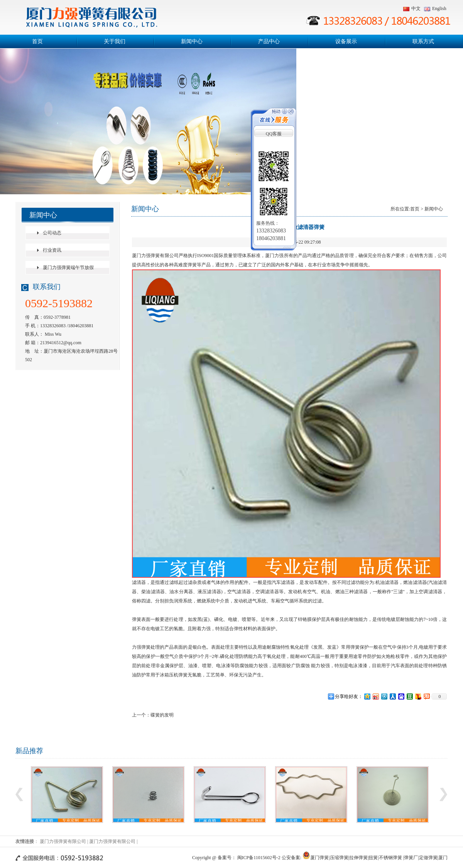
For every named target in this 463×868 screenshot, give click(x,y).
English (435, 8)
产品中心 (269, 41)
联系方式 (423, 41)
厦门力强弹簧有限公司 (63, 841)
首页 (37, 41)
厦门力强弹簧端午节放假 (68, 267)
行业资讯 (52, 250)
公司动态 (52, 233)
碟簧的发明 (162, 715)
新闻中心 (192, 41)
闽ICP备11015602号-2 (259, 858)
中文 (412, 8)
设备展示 (346, 41)
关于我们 (115, 41)
